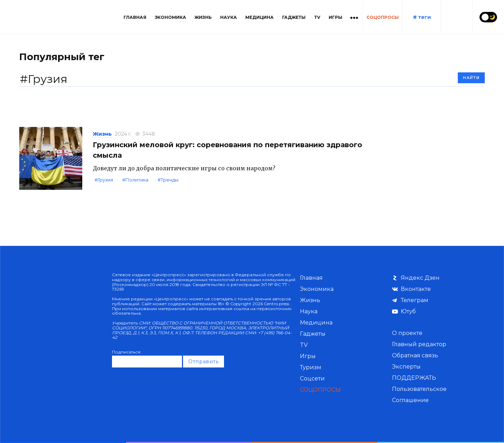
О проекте (407, 333)
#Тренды (168, 180)
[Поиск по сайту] (456, 17)
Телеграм (415, 300)
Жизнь (203, 17)
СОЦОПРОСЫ (383, 17)
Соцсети (312, 378)
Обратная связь (415, 355)
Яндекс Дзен (420, 278)
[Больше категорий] (354, 17)
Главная (135, 17)
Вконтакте (416, 289)
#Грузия (104, 180)
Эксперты (406, 367)
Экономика (170, 17)
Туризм (311, 367)
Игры (335, 17)
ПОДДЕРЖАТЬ (414, 378)
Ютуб (408, 311)
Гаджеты (294, 17)
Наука (229, 17)
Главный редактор (419, 344)
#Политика (135, 180)
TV (317, 17)
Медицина (260, 17)
